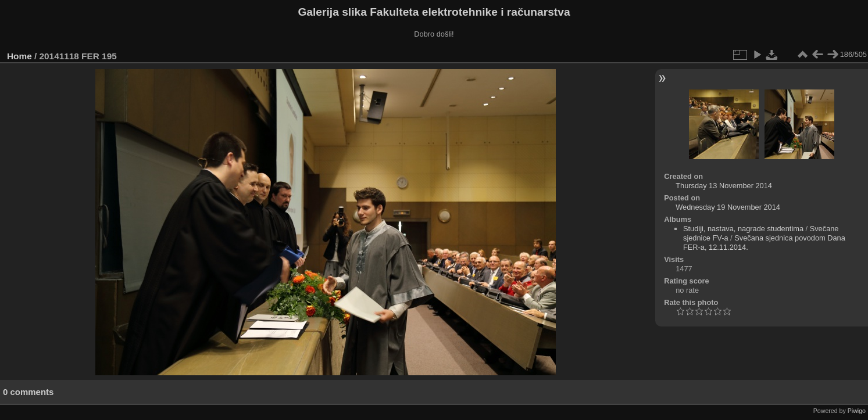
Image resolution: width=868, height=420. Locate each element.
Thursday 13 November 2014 (724, 186)
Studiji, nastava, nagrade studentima (743, 229)
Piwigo (857, 411)
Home (19, 56)
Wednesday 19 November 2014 (728, 207)
